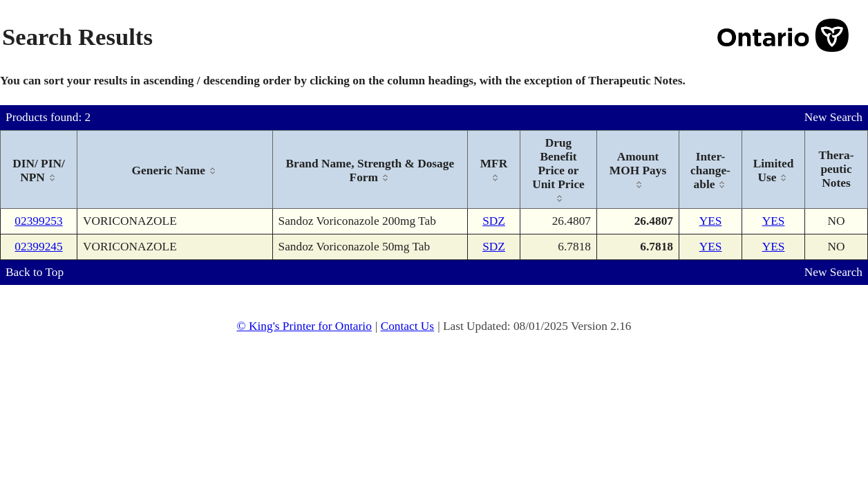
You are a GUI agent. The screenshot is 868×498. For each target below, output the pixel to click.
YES (711, 221)
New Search (833, 117)
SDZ (494, 221)
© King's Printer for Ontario (304, 326)
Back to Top (35, 272)
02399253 (38, 221)
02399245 (38, 247)
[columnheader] (39, 170)
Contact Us (408, 326)
